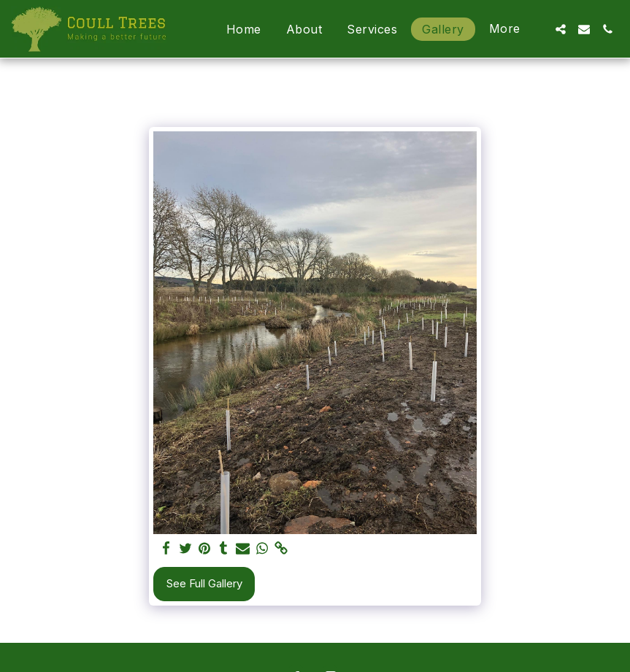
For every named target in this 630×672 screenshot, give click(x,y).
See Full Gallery (204, 583)
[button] (561, 29)
